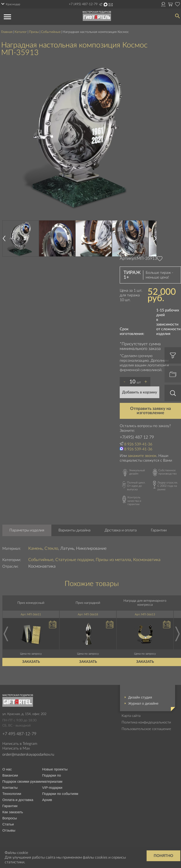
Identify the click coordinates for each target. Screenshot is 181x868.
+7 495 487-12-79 (19, 734)
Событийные (51, 32)
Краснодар (13, 4)
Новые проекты (55, 769)
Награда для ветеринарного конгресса (145, 603)
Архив (47, 800)
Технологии (12, 794)
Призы (34, 32)
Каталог (21, 32)
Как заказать (13, 812)
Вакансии (10, 775)
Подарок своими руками (22, 781)
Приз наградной (88, 603)
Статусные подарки (74, 560)
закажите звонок (142, 456)
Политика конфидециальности (146, 722)
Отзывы (9, 830)
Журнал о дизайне (143, 703)
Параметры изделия (27, 530)
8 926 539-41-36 (138, 444)
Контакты (10, 787)
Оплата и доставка (18, 800)
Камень (35, 549)
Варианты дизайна (74, 530)
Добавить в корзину (140, 392)
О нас (7, 769)
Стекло (51, 549)
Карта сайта (131, 716)
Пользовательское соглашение (146, 729)
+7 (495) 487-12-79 (83, 4)
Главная (7, 32)
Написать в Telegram (101, 4)
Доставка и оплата (121, 530)
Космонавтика (147, 560)
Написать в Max (106, 4)
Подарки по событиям (60, 794)
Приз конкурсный (31, 603)
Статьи (8, 824)
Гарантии (159, 530)
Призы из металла (113, 560)
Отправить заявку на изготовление (150, 411)
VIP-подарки (52, 787)
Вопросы (10, 818)
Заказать (31, 662)
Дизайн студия (140, 697)
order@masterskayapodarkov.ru (111, 5)
